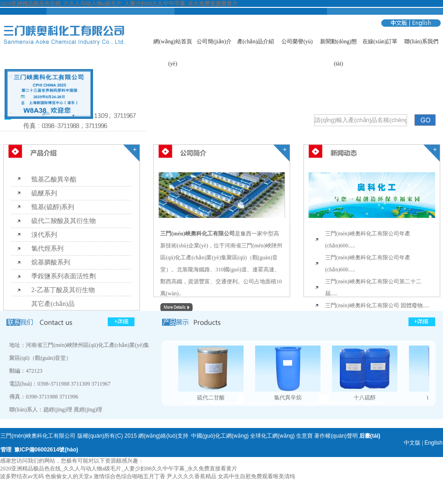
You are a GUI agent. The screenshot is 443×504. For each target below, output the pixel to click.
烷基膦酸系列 (51, 262)
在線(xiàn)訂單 (380, 41)
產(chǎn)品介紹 (256, 41)
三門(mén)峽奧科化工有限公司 (198, 234)
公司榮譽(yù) (297, 41)
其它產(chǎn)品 (53, 304)
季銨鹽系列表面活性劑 (64, 276)
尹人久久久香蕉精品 (192, 476)
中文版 (412, 443)
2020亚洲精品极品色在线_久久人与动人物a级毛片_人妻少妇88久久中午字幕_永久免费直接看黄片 (119, 4)
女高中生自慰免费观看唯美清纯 (256, 476)
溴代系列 (44, 235)
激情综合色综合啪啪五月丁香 (129, 476)
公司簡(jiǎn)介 (214, 41)
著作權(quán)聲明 (336, 436)
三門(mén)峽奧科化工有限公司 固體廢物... (376, 305)
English (434, 443)
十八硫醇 (365, 398)
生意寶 (304, 436)
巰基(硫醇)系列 (53, 207)
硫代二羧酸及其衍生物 (64, 221)
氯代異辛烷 (288, 398)
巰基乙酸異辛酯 (54, 179)
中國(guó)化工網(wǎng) (220, 436)
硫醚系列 (44, 193)
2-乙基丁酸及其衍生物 (63, 290)
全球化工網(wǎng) (272, 436)
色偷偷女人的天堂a (68, 476)
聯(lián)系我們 (421, 41)
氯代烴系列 (47, 249)
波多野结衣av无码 (22, 476)
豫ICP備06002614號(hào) (46, 450)
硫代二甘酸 (211, 398)
